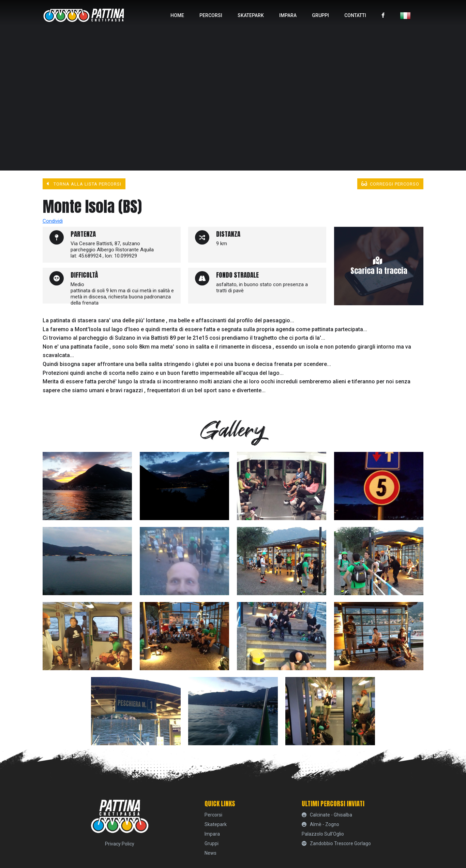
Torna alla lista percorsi (84, 184)
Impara (288, 15)
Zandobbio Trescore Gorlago (336, 843)
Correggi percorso (390, 184)
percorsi (211, 15)
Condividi (53, 221)
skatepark (251, 15)
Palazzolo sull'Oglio (323, 834)
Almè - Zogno (321, 824)
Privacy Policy (120, 844)
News (211, 853)
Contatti (355, 15)
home (177, 15)
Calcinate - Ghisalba (327, 815)
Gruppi (320, 15)
